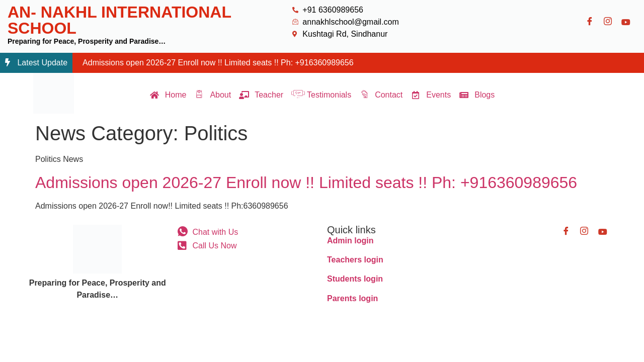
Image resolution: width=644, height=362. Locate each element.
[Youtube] (626, 22)
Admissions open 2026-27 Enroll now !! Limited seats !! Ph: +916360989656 (218, 63)
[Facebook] (590, 22)
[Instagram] (608, 22)
